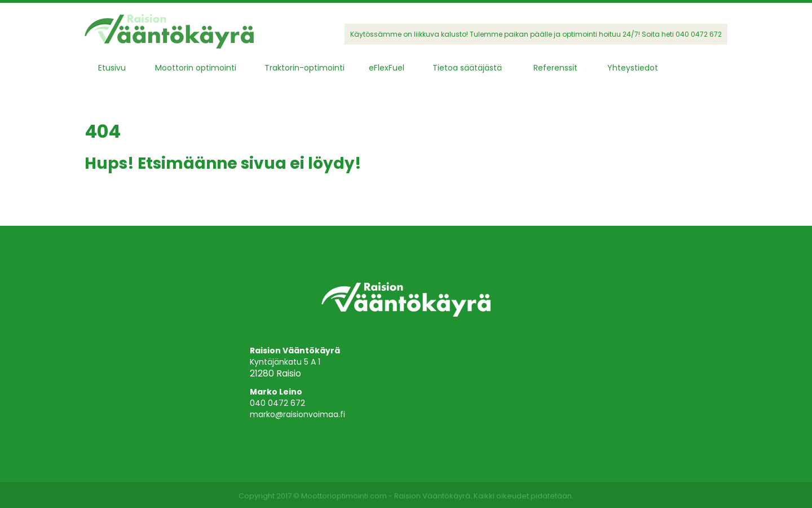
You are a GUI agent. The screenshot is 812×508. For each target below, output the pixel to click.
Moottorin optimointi (196, 68)
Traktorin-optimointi (304, 68)
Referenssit (555, 68)
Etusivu (112, 68)
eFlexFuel (387, 68)
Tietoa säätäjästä (467, 68)
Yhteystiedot (633, 68)
